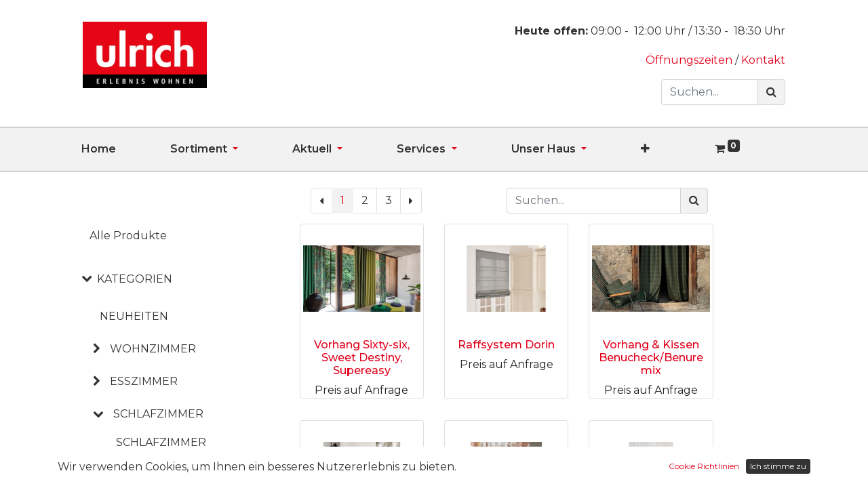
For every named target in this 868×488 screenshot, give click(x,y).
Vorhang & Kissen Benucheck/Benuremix (651, 358)
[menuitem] (126, 149)
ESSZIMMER (144, 381)
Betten (139, 467)
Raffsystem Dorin (506, 345)
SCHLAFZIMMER (158, 414)
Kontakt (763, 60)
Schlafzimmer (161, 442)
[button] (672, 149)
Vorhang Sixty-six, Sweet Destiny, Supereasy (362, 358)
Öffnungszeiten (690, 60)
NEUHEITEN (134, 316)
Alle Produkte (128, 236)
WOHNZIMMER (153, 349)
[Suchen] (771, 92)
